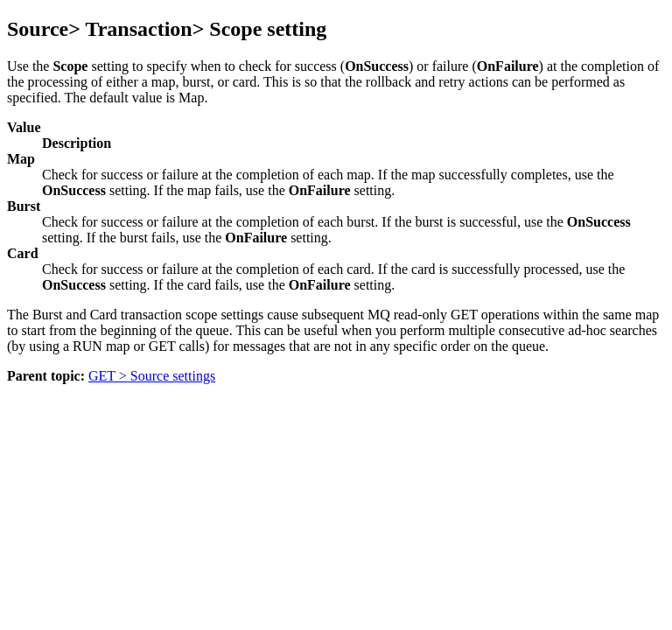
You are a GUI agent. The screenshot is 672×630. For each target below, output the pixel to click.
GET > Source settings (152, 376)
